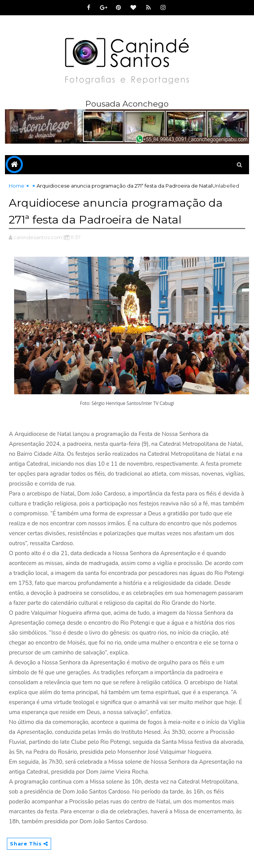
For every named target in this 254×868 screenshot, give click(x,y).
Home (17, 186)
